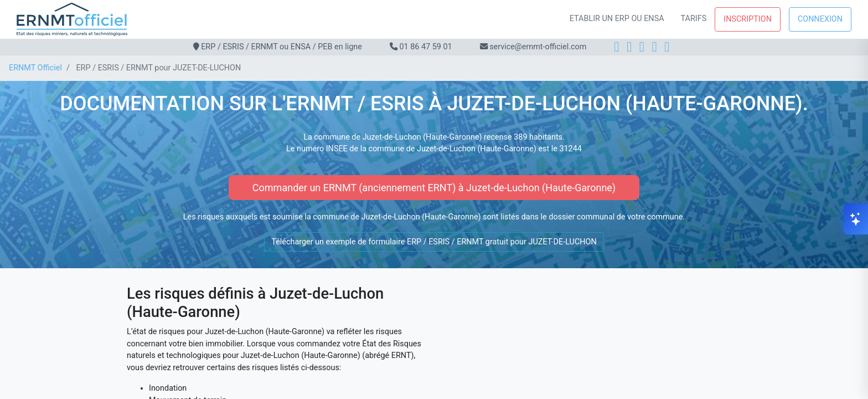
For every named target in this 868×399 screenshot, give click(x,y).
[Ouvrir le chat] (856, 219)
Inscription (748, 19)
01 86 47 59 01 (425, 47)
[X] (655, 47)
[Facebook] (616, 47)
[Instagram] (629, 47)
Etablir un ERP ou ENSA (617, 19)
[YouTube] (667, 47)
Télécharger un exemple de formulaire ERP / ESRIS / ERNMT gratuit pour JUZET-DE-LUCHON (434, 242)
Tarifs (694, 19)
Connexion (820, 19)
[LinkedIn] (642, 47)
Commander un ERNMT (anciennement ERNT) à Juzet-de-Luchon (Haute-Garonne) (434, 188)
